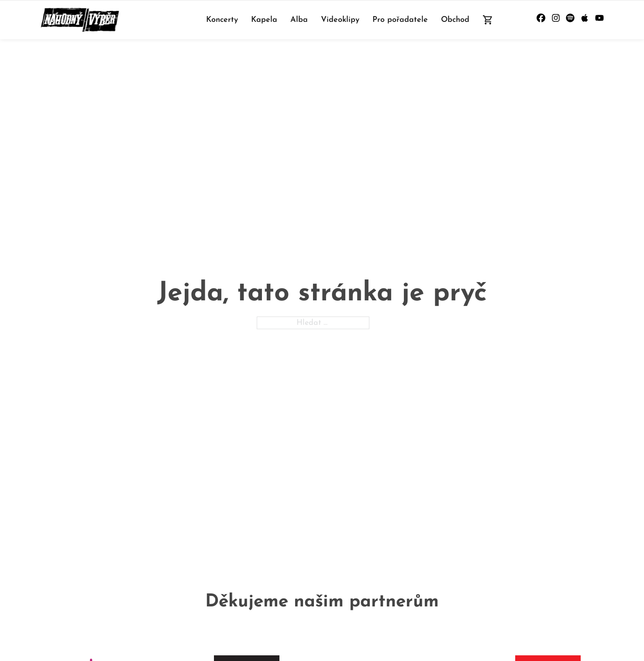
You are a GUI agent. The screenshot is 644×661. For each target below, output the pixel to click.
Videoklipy (340, 20)
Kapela (264, 20)
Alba (299, 20)
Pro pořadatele (400, 20)
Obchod (455, 20)
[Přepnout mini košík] (488, 20)
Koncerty (222, 20)
